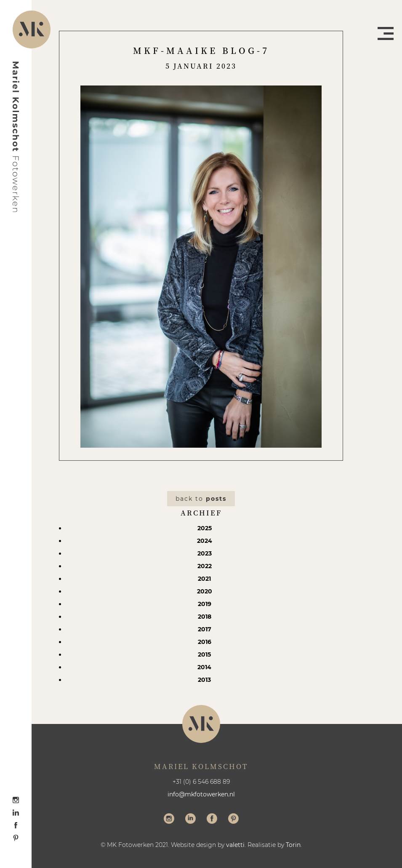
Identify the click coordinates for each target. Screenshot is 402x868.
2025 (205, 528)
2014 (204, 667)
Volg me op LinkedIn (190, 820)
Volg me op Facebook (212, 820)
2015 (204, 654)
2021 (204, 579)
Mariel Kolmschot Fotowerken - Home (16, 137)
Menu (386, 33)
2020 (205, 591)
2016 (205, 642)
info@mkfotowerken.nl (201, 794)
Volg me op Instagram (169, 820)
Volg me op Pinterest (233, 820)
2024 (205, 541)
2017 (205, 629)
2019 (205, 604)
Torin (293, 845)
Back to (201, 499)
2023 (205, 553)
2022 (205, 566)
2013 (204, 680)
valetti (235, 845)
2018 (205, 617)
